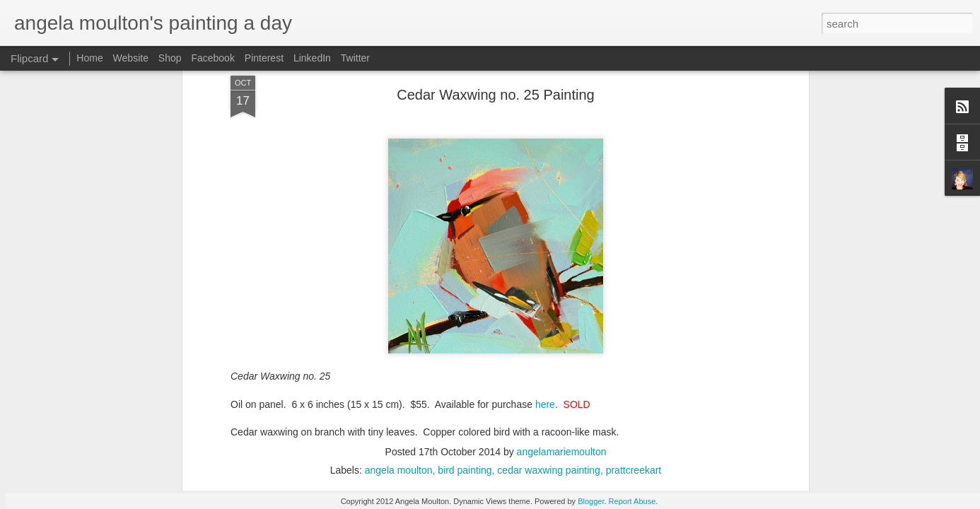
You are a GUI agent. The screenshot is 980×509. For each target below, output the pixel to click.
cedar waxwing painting (549, 206)
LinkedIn (312, 58)
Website (131, 58)
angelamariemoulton (562, 187)
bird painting (465, 206)
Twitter (355, 58)
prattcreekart (634, 206)
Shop (170, 58)
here (545, 139)
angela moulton (399, 206)
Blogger (591, 501)
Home (89, 58)
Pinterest (264, 58)
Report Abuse (632, 501)
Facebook (212, 58)
